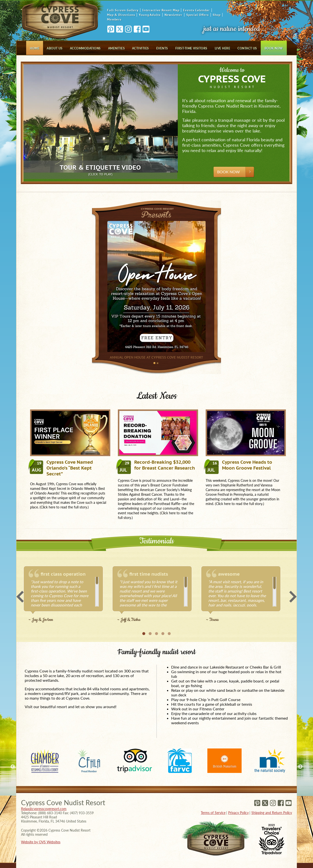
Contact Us (247, 48)
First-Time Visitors (191, 48)
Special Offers (198, 15)
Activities (140, 48)
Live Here (222, 48)
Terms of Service (213, 813)
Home (35, 48)
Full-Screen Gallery (123, 10)
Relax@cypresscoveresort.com (44, 809)
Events (162, 48)
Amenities (116, 48)
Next (293, 597)
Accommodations (85, 48)
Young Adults (150, 15)
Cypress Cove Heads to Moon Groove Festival (239, 465)
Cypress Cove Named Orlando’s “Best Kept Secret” (61, 468)
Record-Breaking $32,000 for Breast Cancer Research (156, 465)
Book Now (274, 48)
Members (114, 19)
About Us (55, 48)
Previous (20, 597)
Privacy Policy (238, 813)
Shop (217, 15)
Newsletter (173, 15)
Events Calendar (196, 10)
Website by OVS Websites (41, 842)
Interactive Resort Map (161, 10)
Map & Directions (121, 15)
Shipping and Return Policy (272, 813)
